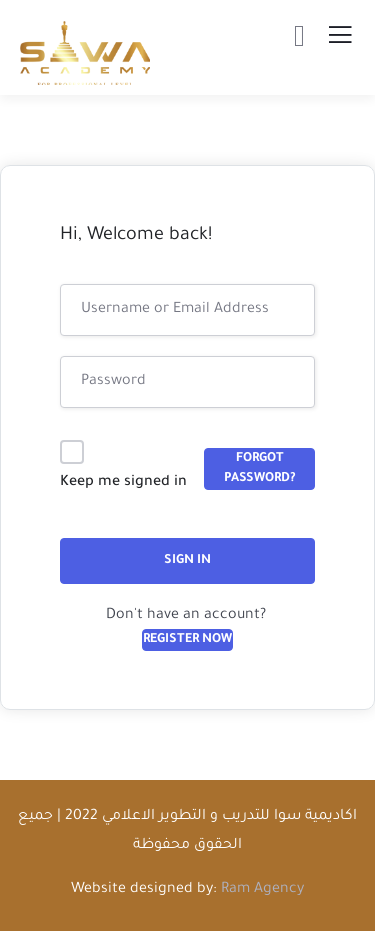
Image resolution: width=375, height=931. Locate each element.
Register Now (187, 640)
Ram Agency (262, 890)
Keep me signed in (123, 483)
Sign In (187, 561)
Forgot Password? (260, 469)
